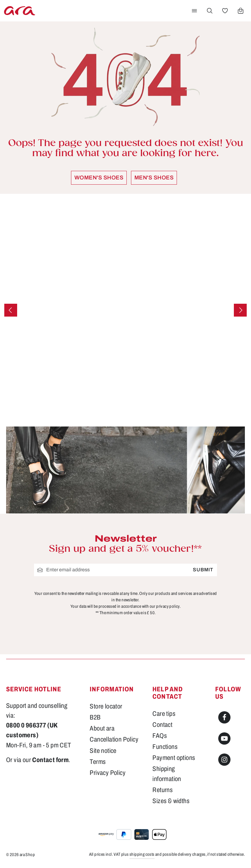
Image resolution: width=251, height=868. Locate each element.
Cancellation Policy (114, 739)
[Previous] (11, 310)
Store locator (106, 706)
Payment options (174, 758)
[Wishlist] (225, 11)
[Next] (240, 310)
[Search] (210, 11)
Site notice (103, 751)
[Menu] (194, 11)
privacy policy (168, 606)
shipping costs (142, 854)
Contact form (50, 760)
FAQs (160, 736)
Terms (98, 762)
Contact (162, 725)
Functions (165, 747)
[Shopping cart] (241, 11)
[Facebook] (224, 717)
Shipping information (167, 774)
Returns (163, 790)
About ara (102, 728)
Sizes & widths (171, 801)
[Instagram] (224, 760)
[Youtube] (224, 738)
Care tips (164, 714)
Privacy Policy (108, 773)
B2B (95, 717)
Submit (203, 570)
